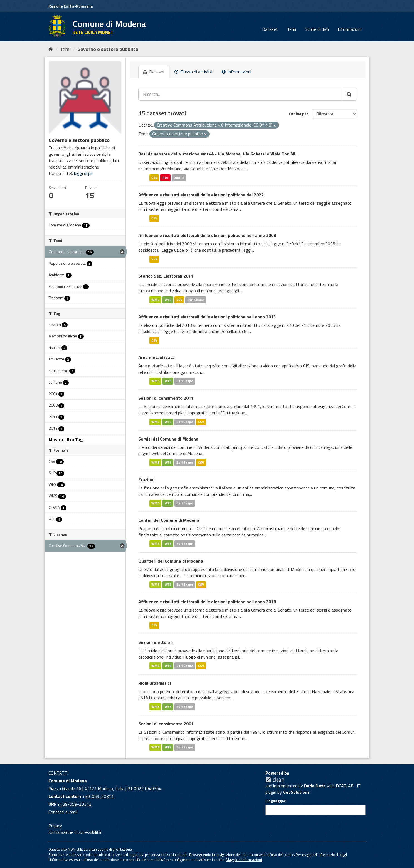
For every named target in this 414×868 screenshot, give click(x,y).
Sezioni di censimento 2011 (166, 398)
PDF (166, 178)
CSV (154, 178)
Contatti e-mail (63, 812)
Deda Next (315, 786)
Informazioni (350, 29)
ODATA (179, 178)
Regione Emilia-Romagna (71, 6)
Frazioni (146, 479)
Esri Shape (196, 300)
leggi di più (84, 173)
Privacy (55, 826)
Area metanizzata (157, 357)
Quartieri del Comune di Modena (171, 561)
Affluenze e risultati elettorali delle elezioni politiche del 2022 (201, 195)
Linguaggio (275, 801)
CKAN (275, 780)
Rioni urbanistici (155, 683)
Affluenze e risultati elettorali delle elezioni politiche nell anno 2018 (207, 602)
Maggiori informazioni (244, 860)
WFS (168, 300)
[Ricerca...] (240, 94)
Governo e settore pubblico (108, 49)
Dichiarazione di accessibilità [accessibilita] (75, 832)
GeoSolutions (296, 792)
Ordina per (299, 114)
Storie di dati (317, 29)
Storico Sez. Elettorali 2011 (166, 276)
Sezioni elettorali (156, 642)
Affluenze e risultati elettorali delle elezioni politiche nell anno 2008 (207, 235)
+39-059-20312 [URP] (75, 804)
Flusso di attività (193, 72)
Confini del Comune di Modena (169, 520)
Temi (291, 29)
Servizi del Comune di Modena (168, 439)
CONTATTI (58, 773)
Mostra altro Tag (66, 439)
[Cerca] (349, 94)
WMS (155, 300)
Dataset (270, 29)
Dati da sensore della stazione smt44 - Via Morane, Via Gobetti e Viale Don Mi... (218, 154)
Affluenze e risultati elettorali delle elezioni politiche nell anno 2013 (207, 317)
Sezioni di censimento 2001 (166, 724)
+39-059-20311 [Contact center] (98, 796)
